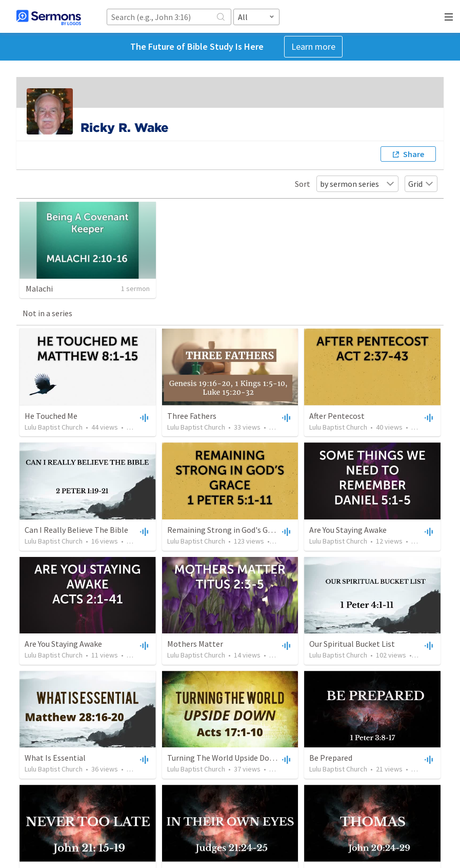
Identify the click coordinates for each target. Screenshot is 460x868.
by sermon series (357, 184)
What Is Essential (55, 758)
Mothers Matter (195, 644)
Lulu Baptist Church (54, 427)
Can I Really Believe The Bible (76, 530)
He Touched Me (51, 416)
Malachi (39, 288)
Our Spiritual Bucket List (352, 644)
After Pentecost (337, 416)
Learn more (313, 46)
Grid (421, 184)
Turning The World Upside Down (223, 758)
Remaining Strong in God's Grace (225, 530)
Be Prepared (331, 758)
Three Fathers (192, 416)
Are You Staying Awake (348, 530)
